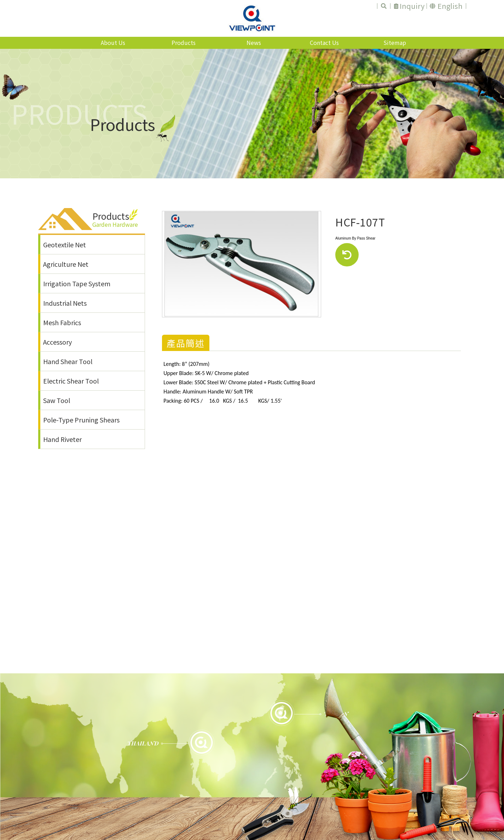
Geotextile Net (65, 244)
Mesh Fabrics (62, 322)
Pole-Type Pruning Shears (81, 420)
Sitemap (395, 42)
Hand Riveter (62, 439)
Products (184, 42)
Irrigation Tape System (77, 283)
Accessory (57, 342)
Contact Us (324, 42)
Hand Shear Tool (68, 361)
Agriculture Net (66, 264)
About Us (113, 42)
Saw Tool (57, 400)
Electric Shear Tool (71, 381)
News (254, 42)
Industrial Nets (65, 303)
